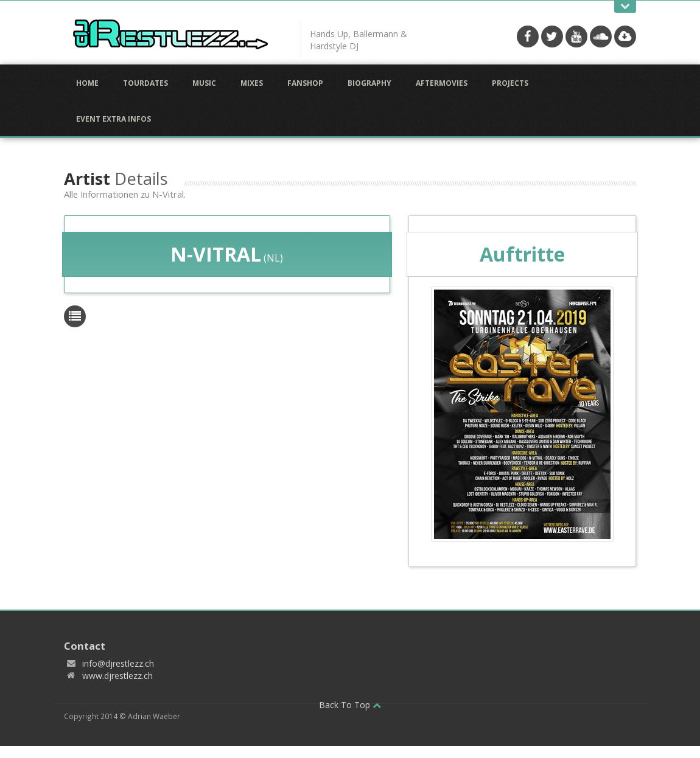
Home (87, 83)
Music (204, 83)
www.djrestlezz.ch (117, 676)
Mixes (252, 83)
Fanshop (305, 83)
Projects (510, 83)
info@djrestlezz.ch (118, 663)
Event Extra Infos (114, 119)
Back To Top (350, 705)
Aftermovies (442, 83)
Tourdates (145, 83)
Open (625, 6)
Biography (369, 83)
